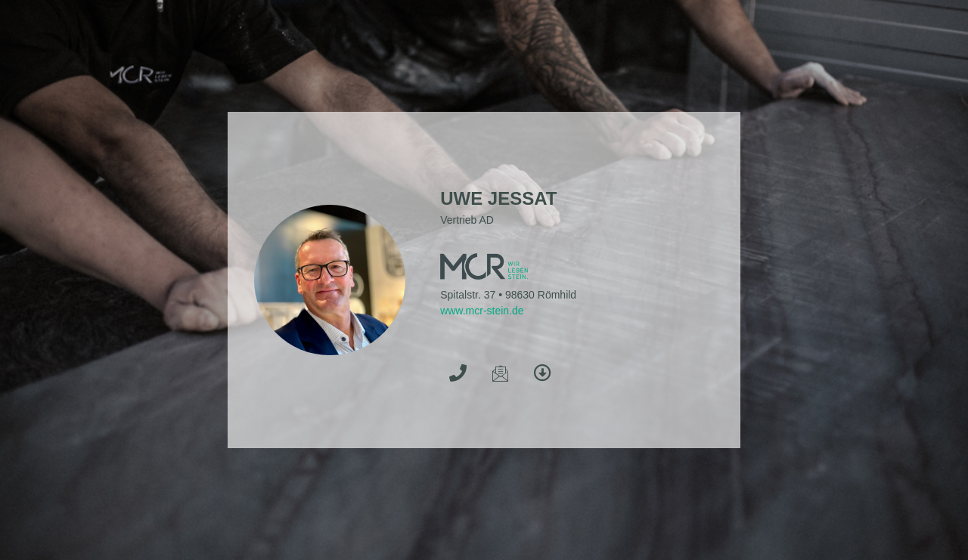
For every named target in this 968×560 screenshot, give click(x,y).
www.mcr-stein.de (482, 311)
